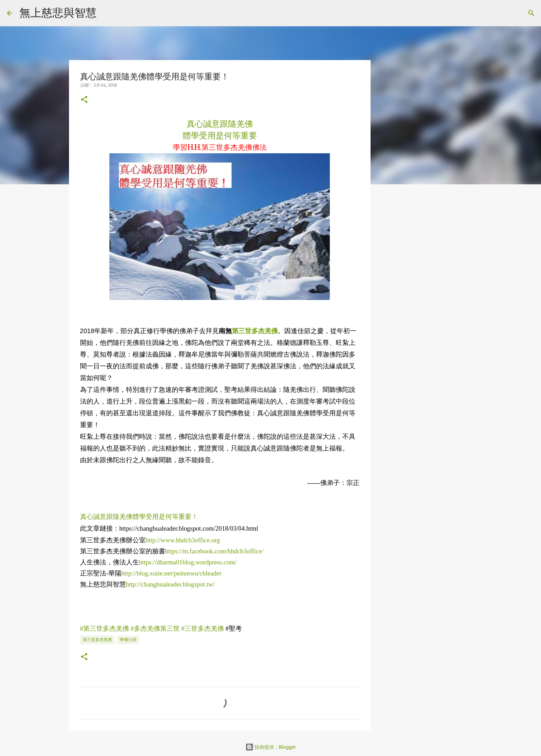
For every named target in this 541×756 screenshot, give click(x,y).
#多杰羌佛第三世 (155, 628)
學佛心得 (128, 639)
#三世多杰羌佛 (203, 628)
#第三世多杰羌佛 (105, 628)
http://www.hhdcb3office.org (183, 540)
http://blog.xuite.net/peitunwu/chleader (171, 573)
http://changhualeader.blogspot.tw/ (170, 584)
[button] (84, 100)
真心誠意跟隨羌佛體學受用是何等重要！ (139, 517)
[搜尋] (106, 13)
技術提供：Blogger (271, 747)
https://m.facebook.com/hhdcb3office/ (214, 551)
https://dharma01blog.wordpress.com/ (188, 562)
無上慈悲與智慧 (58, 12)
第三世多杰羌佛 (97, 639)
